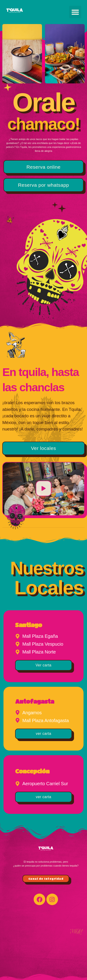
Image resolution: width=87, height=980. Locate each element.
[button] (75, 12)
